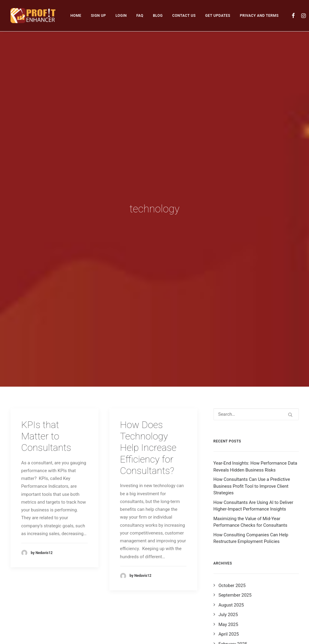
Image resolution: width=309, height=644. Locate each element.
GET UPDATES (218, 16)
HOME (76, 16)
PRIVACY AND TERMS (259, 16)
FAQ (140, 16)
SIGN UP (98, 16)
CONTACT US (184, 16)
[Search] (256, 360)
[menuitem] (76, 16)
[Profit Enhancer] (33, 16)
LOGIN (121, 16)
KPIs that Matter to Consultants (46, 382)
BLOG (158, 16)
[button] (294, 16)
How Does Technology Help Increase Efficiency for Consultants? (148, 393)
